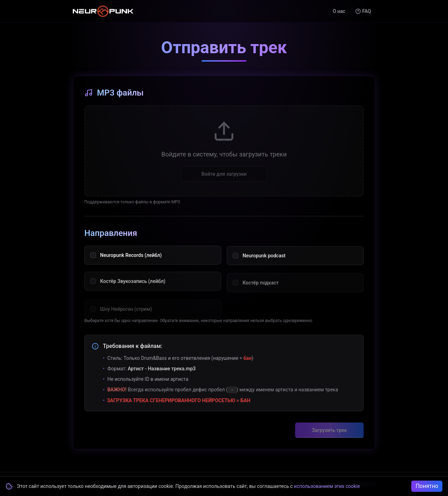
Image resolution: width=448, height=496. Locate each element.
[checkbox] (93, 260)
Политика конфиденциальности (338, 484)
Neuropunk (114, 484)
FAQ (363, 11)
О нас (339, 11)
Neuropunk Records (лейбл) (131, 260)
